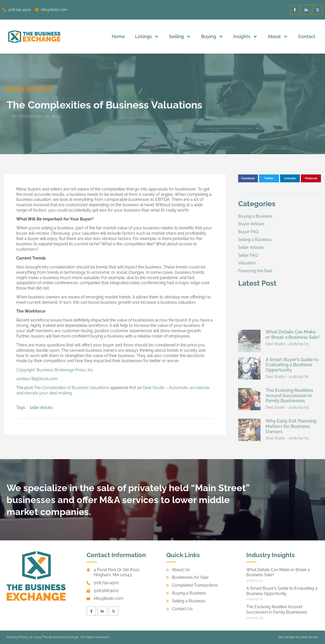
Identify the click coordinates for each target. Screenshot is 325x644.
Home (118, 36)
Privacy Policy (17, 637)
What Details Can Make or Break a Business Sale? (293, 405)
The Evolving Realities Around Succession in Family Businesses (289, 466)
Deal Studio (310, 637)
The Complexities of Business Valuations (71, 388)
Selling (180, 37)
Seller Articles (41, 408)
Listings (147, 37)
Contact (307, 36)
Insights (245, 37)
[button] (248, 179)
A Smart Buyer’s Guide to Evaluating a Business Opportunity (292, 435)
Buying (212, 37)
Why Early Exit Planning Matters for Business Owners (291, 497)
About (278, 37)
